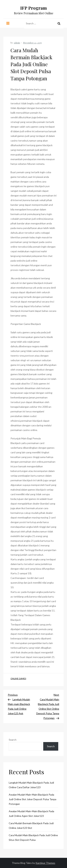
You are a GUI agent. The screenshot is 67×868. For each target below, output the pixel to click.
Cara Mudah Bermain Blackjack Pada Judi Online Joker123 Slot (31, 826)
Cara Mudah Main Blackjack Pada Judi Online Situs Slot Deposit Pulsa (33, 837)
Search (13, 740)
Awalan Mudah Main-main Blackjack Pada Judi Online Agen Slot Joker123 (31, 814)
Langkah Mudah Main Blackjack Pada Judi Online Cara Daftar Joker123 (31, 785)
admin (17, 43)
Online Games (18, 678)
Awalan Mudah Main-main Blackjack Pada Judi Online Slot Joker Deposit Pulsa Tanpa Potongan (33, 799)
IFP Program (33, 8)
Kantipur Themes (45, 863)
